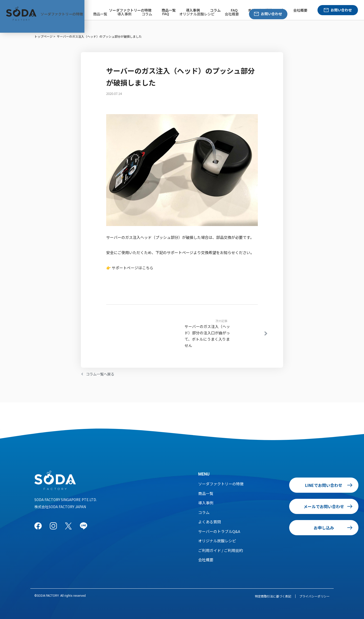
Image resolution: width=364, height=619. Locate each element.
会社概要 (300, 10)
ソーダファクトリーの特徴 (130, 10)
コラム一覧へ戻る (101, 374)
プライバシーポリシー (314, 596)
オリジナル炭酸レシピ (265, 10)
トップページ (43, 36)
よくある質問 (210, 521)
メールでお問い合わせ (295, 506)
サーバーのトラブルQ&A (219, 531)
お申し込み (295, 527)
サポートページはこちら (133, 268)
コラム (215, 10)
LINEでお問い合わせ (296, 485)
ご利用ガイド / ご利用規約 (221, 550)
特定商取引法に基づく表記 (273, 596)
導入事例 (193, 10)
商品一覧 (169, 10)
